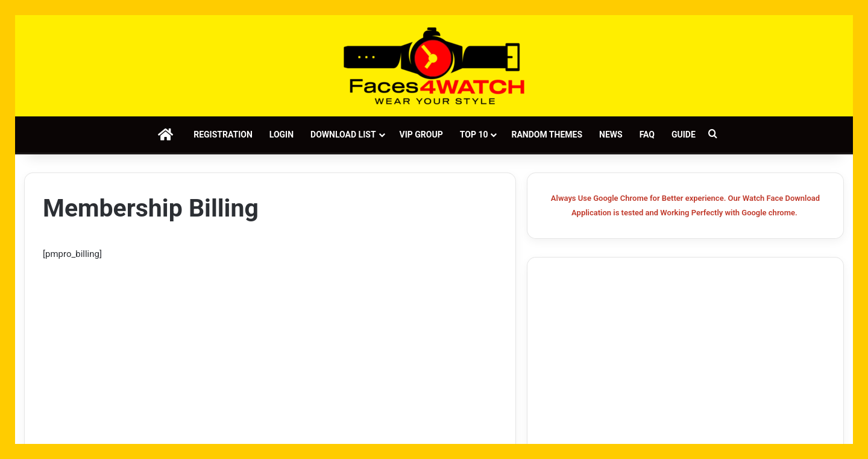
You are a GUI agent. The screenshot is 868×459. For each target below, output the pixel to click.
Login (281, 135)
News (611, 135)
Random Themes (547, 135)
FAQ (647, 135)
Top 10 (474, 135)
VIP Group (421, 135)
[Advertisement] (270, 352)
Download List (343, 135)
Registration (223, 135)
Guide (684, 135)
